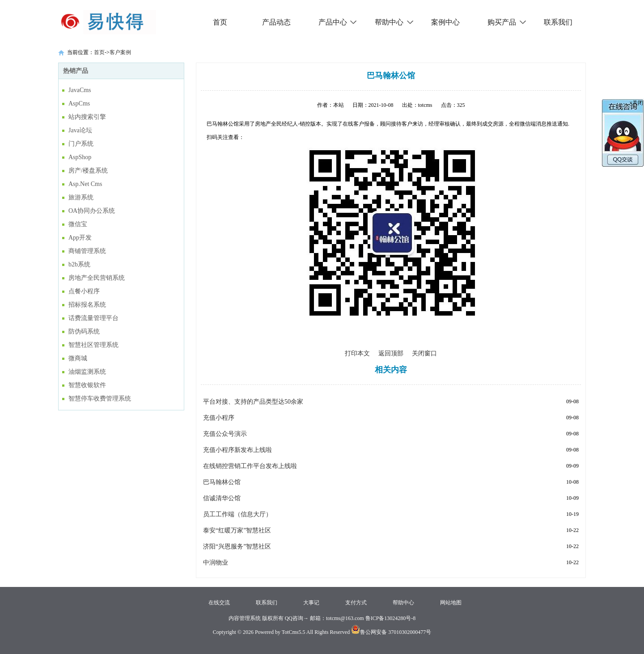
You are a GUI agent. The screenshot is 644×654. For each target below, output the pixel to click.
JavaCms (80, 90)
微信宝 (78, 224)
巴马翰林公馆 (222, 482)
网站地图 (451, 603)
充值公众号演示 (225, 434)
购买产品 (507, 22)
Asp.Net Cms (85, 184)
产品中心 (338, 22)
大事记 (311, 603)
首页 (220, 22)
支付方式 (356, 603)
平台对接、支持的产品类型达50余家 (253, 402)
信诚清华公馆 (222, 498)
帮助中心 (394, 22)
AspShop (80, 157)
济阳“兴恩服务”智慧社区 (237, 546)
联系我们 (558, 22)
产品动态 (276, 22)
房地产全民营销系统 (97, 278)
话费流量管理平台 (93, 318)
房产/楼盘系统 (88, 171)
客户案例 (120, 52)
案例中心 (445, 22)
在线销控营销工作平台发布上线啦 (250, 466)
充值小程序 (219, 418)
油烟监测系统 (87, 372)
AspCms (79, 103)
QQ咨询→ (296, 618)
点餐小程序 (84, 291)
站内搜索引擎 (87, 117)
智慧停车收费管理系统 (100, 399)
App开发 (80, 238)
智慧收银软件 (87, 385)
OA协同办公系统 (92, 211)
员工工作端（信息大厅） (237, 514)
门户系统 (81, 144)
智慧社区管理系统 (93, 345)
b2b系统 (79, 264)
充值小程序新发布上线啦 (237, 450)
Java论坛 (80, 130)
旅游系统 (81, 197)
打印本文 (357, 353)
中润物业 (216, 563)
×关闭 (636, 103)
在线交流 (219, 603)
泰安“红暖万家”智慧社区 (237, 530)
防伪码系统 (84, 331)
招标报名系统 (87, 305)
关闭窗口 (424, 353)
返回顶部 (391, 353)
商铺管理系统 (87, 251)
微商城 (78, 358)
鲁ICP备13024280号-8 (391, 618)
